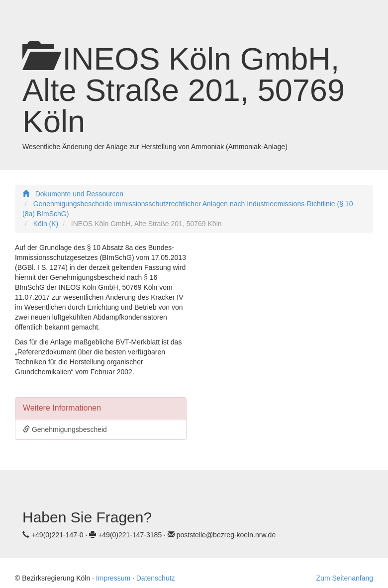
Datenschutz (156, 578)
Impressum (113, 578)
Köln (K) (46, 224)
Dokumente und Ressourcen (79, 194)
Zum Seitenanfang (345, 578)
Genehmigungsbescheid (65, 429)
